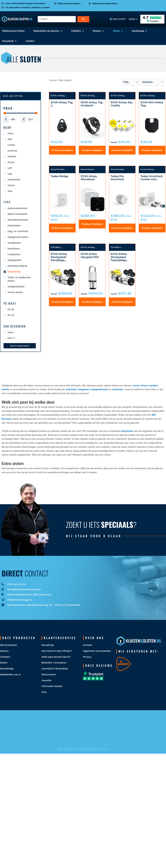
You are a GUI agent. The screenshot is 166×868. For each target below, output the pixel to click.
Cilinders (56, 248)
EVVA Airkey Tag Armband (92, 104)
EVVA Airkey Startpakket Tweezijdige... (119, 258)
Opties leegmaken (20, 346)
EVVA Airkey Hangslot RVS (90, 257)
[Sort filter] (130, 82)
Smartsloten (133, 96)
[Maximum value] (32, 119)
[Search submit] (83, 19)
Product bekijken (62, 150)
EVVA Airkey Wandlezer (89, 178)
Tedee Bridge (60, 177)
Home (53, 80)
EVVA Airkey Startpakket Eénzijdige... (59, 258)
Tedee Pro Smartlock (117, 178)
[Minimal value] (20, 113)
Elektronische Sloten (74, 248)
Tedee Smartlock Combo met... (152, 178)
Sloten (70, 96)
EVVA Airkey (58, 96)
